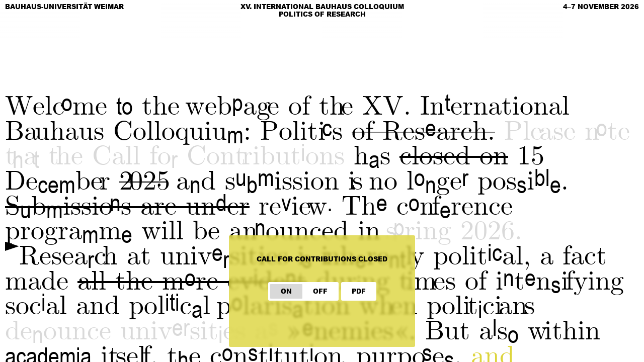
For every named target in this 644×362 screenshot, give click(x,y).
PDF (359, 291)
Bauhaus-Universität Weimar (64, 7)
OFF (320, 291)
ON (286, 291)
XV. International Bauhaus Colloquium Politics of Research (322, 10)
